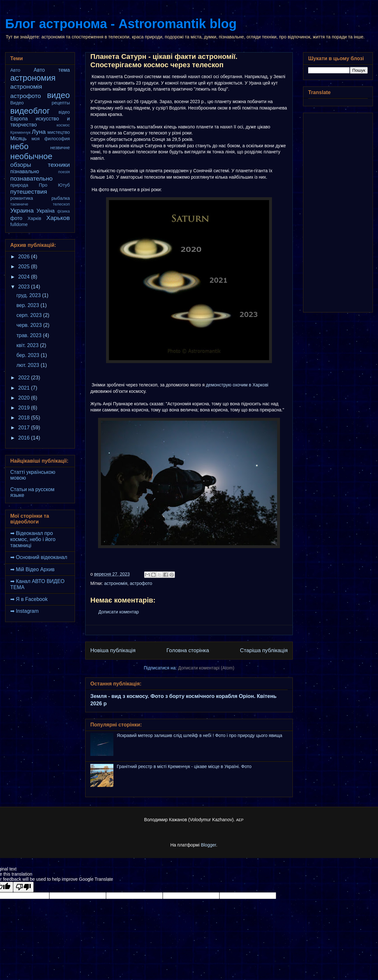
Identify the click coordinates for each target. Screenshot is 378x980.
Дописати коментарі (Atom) (206, 668)
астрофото (141, 583)
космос (63, 125)
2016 (25, 438)
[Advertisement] (338, 211)
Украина (22, 211)
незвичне (60, 148)
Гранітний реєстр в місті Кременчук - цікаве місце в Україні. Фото (184, 766)
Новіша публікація (113, 650)
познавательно (31, 178)
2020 (25, 398)
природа (19, 185)
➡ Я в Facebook (29, 599)
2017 (25, 428)
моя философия (51, 139)
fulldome (19, 224)
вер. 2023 (28, 305)
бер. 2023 (29, 355)
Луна (39, 132)
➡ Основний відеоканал (39, 557)
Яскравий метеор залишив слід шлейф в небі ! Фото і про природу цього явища (200, 735)
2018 (25, 418)
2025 (25, 267)
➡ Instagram (25, 611)
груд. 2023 (29, 295)
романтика (22, 198)
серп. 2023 (30, 315)
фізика (64, 211)
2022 (25, 378)
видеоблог (30, 111)
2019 (25, 408)
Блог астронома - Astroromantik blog (121, 24)
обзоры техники (40, 165)
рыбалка (61, 198)
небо (19, 146)
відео (64, 112)
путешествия (29, 192)
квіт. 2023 (28, 345)
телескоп (61, 204)
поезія (64, 172)
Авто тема (52, 70)
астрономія (116, 583)
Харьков (58, 218)
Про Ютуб (54, 185)
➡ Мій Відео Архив (32, 569)
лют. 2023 (28, 365)
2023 (25, 287)
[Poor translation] (23, 887)
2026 (25, 257)
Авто (15, 70)
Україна (45, 211)
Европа (19, 119)
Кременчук (20, 132)
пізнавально (25, 171)
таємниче (19, 204)
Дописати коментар (119, 612)
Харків (34, 218)
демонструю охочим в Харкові (237, 385)
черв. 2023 (30, 325)
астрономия (33, 78)
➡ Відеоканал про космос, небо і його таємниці (33, 539)
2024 (25, 277)
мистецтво (59, 132)
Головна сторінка (188, 650)
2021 (25, 388)
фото (16, 218)
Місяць (18, 138)
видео (58, 95)
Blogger (208, 845)
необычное (31, 156)
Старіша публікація (264, 650)
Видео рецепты (40, 103)
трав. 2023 (30, 335)
